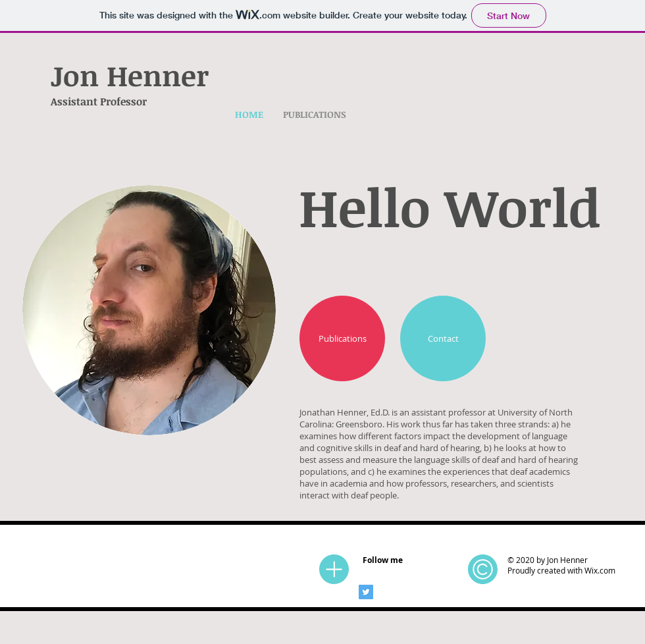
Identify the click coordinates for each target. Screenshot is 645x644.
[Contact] (443, 338)
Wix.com (600, 570)
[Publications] (342, 338)
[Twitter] (366, 592)
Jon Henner (130, 75)
